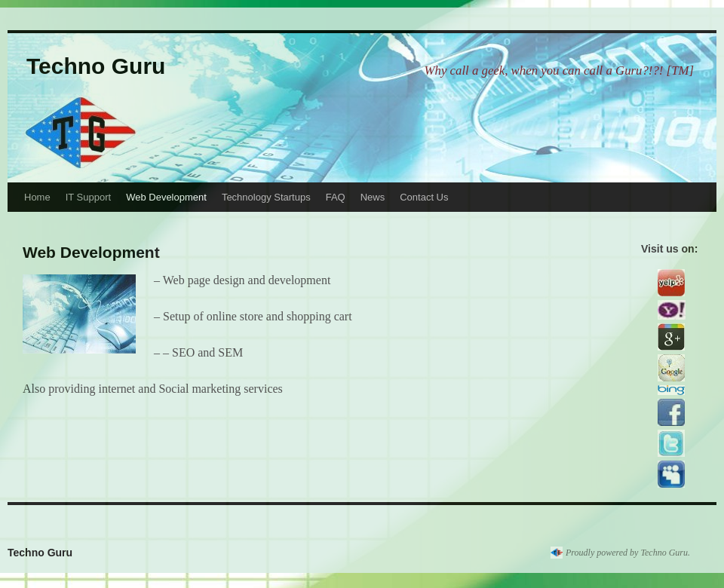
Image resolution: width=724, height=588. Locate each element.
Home (37, 197)
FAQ (336, 197)
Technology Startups (266, 197)
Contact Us (424, 197)
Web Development (166, 197)
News (373, 197)
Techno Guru (96, 66)
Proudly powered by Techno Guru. (628, 553)
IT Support (88, 197)
